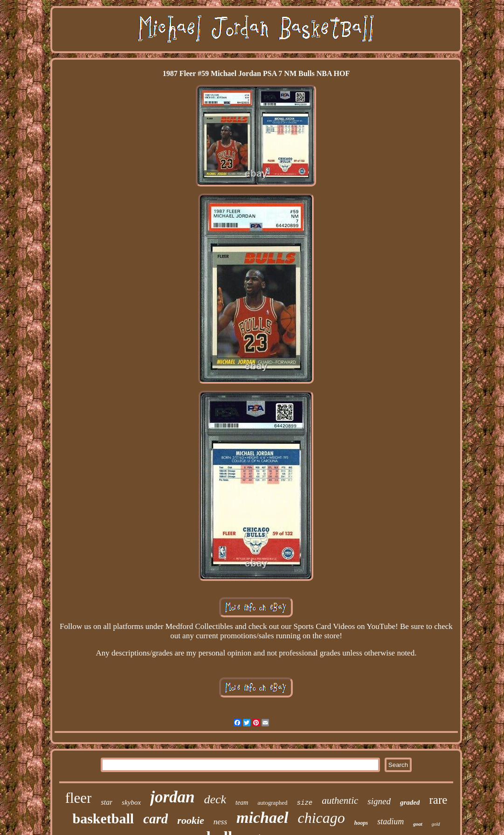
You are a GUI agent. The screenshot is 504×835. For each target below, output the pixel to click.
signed (379, 801)
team (242, 803)
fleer (79, 798)
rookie (190, 820)
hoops (361, 823)
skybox (131, 802)
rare (438, 800)
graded (410, 802)
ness (220, 822)
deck (215, 799)
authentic (340, 800)
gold (436, 824)
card (155, 819)
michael (262, 818)
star (107, 802)
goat (418, 824)
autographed (272, 803)
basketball (103, 818)
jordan (172, 797)
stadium (390, 821)
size (305, 803)
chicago (321, 818)
